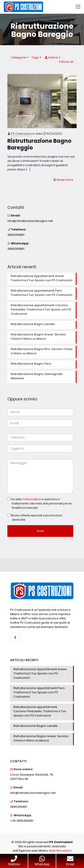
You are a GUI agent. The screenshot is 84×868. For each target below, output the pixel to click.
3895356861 (16, 235)
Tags (37, 57)
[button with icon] (15, 637)
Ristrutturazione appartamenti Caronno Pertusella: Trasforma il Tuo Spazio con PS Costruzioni (41, 309)
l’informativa (32, 499)
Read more (65, 180)
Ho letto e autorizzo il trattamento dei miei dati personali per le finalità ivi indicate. (40, 503)
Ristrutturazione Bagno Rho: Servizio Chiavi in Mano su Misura (42, 351)
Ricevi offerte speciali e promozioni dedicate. (35, 518)
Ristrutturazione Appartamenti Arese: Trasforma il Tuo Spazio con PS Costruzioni (42, 278)
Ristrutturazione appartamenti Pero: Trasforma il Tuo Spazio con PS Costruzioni (42, 293)
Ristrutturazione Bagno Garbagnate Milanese (37, 376)
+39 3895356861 (22, 821)
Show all (66, 62)
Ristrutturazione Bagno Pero (31, 364)
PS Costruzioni (21, 134)
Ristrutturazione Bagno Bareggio (39, 144)
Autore (53, 57)
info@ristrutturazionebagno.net (30, 221)
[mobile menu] (78, 7)
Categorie (20, 57)
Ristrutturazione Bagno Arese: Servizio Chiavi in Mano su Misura (38, 337)
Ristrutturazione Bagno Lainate (33, 324)
